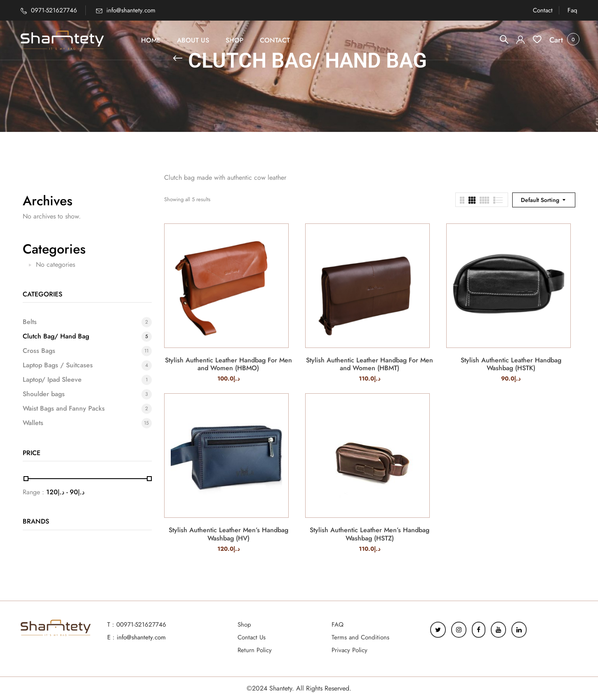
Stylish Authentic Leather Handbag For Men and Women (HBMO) (228, 364)
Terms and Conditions (360, 637)
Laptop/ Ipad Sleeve (52, 380)
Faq (572, 10)
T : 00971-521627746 (137, 625)
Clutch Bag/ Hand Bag (56, 336)
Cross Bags (39, 351)
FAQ (338, 625)
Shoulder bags (44, 394)
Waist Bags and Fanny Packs (64, 409)
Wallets (33, 423)
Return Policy (255, 650)
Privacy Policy (350, 650)
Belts (30, 322)
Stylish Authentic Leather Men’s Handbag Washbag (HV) (228, 534)
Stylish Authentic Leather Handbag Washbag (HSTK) (511, 364)
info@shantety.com (131, 10)
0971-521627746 (54, 10)
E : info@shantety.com (137, 637)
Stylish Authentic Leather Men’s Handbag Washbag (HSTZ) (370, 534)
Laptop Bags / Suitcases (58, 365)
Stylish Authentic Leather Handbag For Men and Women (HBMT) (370, 364)
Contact (543, 10)
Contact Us (252, 637)
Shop (244, 625)
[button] (556, 40)
